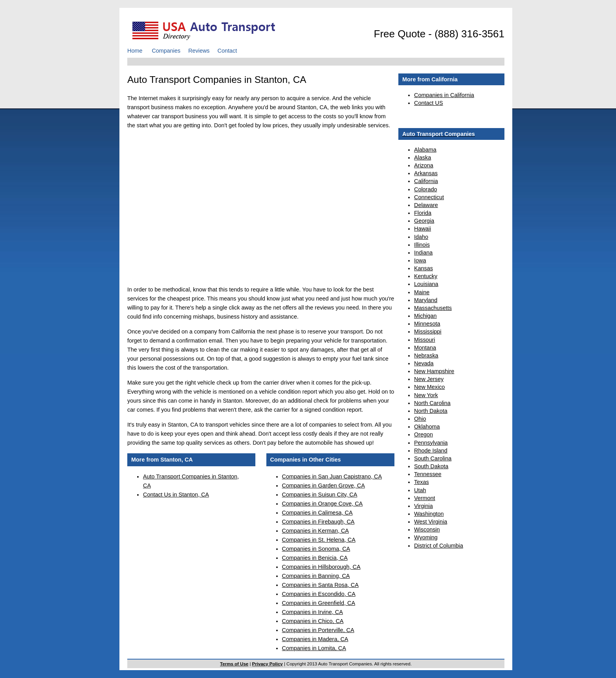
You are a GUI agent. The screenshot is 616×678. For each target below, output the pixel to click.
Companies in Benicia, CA (315, 558)
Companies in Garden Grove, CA (324, 486)
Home (135, 51)
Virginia (423, 506)
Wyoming (426, 537)
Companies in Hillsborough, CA (321, 567)
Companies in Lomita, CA (314, 648)
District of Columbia (439, 546)
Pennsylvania (431, 443)
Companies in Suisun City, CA (320, 495)
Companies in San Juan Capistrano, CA (332, 476)
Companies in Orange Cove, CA (323, 504)
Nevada (424, 363)
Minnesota (427, 324)
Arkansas (426, 173)
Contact (227, 51)
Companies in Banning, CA (316, 576)
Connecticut (429, 197)
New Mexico (429, 387)
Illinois (422, 245)
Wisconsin (427, 530)
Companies (166, 51)
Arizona (424, 165)
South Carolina (433, 458)
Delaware (426, 205)
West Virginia (431, 522)
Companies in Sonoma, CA (316, 549)
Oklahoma (427, 427)
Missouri (425, 340)
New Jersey (429, 379)
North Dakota (431, 411)
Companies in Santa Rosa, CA (320, 585)
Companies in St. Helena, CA (319, 540)
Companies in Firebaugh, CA (318, 522)
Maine (422, 292)
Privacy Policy (268, 664)
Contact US (429, 103)
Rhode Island (431, 451)
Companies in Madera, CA (315, 639)
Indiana (423, 253)
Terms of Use (234, 664)
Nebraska (426, 355)
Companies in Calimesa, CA (317, 513)
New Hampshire (434, 371)
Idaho (421, 237)
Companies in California (444, 95)
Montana (425, 348)
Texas (422, 482)
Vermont (425, 498)
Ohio (420, 419)
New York (426, 395)
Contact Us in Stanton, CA (176, 495)
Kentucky (426, 276)
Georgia (424, 221)
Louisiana (426, 284)
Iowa (420, 260)
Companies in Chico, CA (313, 621)
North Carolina (432, 403)
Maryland (426, 300)
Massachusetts (433, 308)
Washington (429, 514)
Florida (423, 213)
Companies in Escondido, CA (319, 594)
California (426, 181)
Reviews (199, 51)
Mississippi (428, 332)
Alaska (423, 158)
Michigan (425, 316)
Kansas (423, 268)
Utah (420, 490)
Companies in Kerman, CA (315, 531)
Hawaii (423, 229)
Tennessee (428, 474)
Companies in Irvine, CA (313, 612)
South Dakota (431, 466)
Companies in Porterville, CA (318, 630)
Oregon (423, 434)
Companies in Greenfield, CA (319, 603)
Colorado (425, 189)
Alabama (425, 150)
